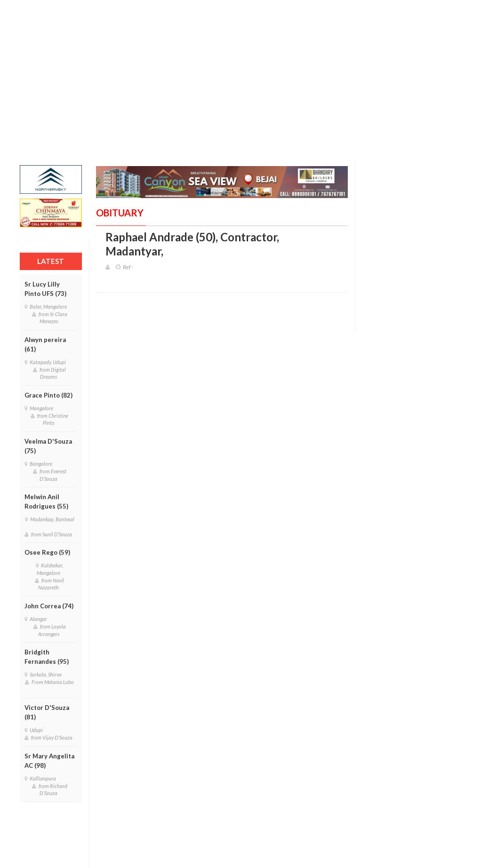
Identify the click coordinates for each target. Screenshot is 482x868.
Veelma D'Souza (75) (48, 446)
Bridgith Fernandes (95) (47, 657)
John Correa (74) (49, 606)
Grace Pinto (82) (48, 395)
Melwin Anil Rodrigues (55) (46, 502)
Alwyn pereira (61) (45, 344)
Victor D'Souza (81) (47, 712)
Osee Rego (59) (47, 552)
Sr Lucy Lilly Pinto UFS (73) (45, 289)
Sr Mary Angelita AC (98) (49, 761)
